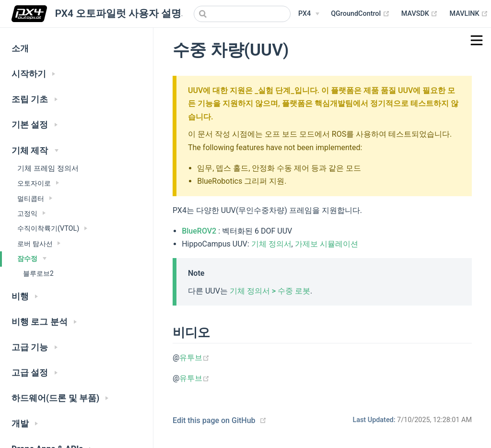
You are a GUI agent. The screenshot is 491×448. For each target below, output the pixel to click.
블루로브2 (38, 273)
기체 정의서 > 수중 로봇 (270, 291)
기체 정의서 (271, 244)
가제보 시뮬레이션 (327, 244)
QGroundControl (360, 14)
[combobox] (242, 14)
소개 (20, 48)
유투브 (194, 358)
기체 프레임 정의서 (48, 168)
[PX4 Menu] (309, 14)
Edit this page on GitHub (214, 420)
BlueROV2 (199, 231)
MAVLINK (469, 14)
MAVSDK (420, 14)
